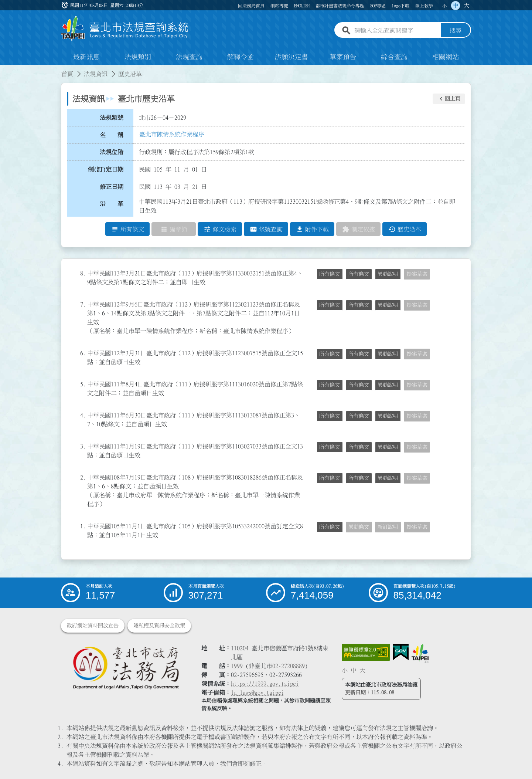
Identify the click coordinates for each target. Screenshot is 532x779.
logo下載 (400, 6)
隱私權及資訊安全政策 (159, 626)
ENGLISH (302, 6)
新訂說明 (388, 527)
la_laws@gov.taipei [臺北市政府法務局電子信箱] (258, 692)
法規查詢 (189, 57)
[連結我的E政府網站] (401, 652)
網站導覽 (279, 6)
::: (4, 70)
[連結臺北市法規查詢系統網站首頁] (125, 29)
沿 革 (112, 204)
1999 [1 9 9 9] (237, 666)
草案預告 (343, 57)
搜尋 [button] (456, 31)
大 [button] (467, 6)
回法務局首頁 (251, 6)
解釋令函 (241, 57)
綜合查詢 (394, 57)
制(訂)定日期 (106, 169)
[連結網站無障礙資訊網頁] (366, 652)
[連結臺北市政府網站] (420, 653)
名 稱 (112, 135)
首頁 (67, 74)
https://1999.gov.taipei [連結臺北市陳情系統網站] (265, 684)
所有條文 (330, 274)
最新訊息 (86, 57)
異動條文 (359, 527)
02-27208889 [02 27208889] (289, 666)
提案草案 (417, 274)
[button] (449, 99)
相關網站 (446, 57)
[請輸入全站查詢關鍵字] (396, 31)
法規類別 (138, 57)
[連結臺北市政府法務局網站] (126, 668)
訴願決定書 (291, 57)
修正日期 (112, 187)
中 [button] (456, 6)
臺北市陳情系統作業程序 (172, 134)
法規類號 (112, 118)
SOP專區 (378, 6)
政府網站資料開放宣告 (93, 626)
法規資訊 (96, 74)
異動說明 (388, 274)
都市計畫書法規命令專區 (340, 6)
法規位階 (112, 152)
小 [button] (444, 6)
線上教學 (424, 6)
